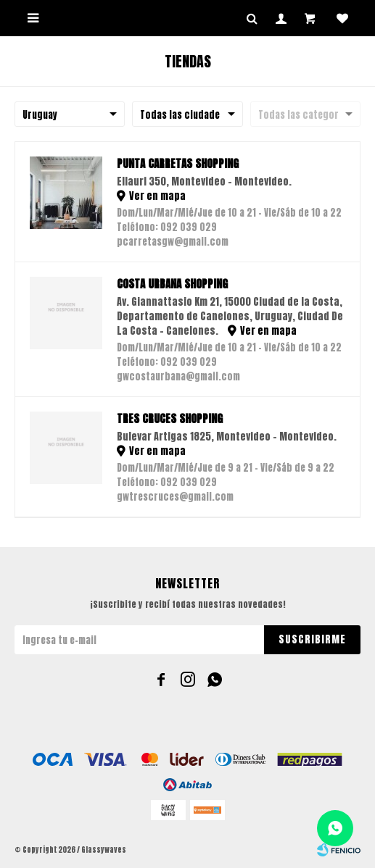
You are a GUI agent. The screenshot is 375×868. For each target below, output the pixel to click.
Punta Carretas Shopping (178, 164)
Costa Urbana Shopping (172, 284)
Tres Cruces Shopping (170, 419)
